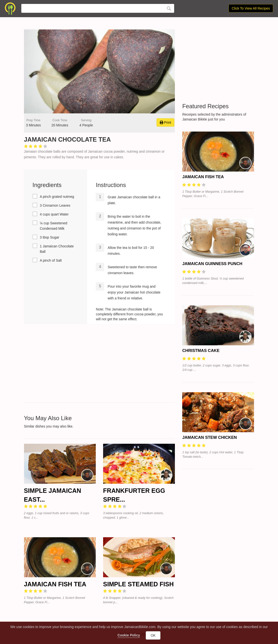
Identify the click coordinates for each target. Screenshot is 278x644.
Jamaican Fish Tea (55, 584)
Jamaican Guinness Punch (212, 264)
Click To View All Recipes (251, 8)
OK (153, 635)
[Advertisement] (100, 363)
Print (165, 122)
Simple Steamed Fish (138, 584)
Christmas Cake (201, 351)
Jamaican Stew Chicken (210, 437)
